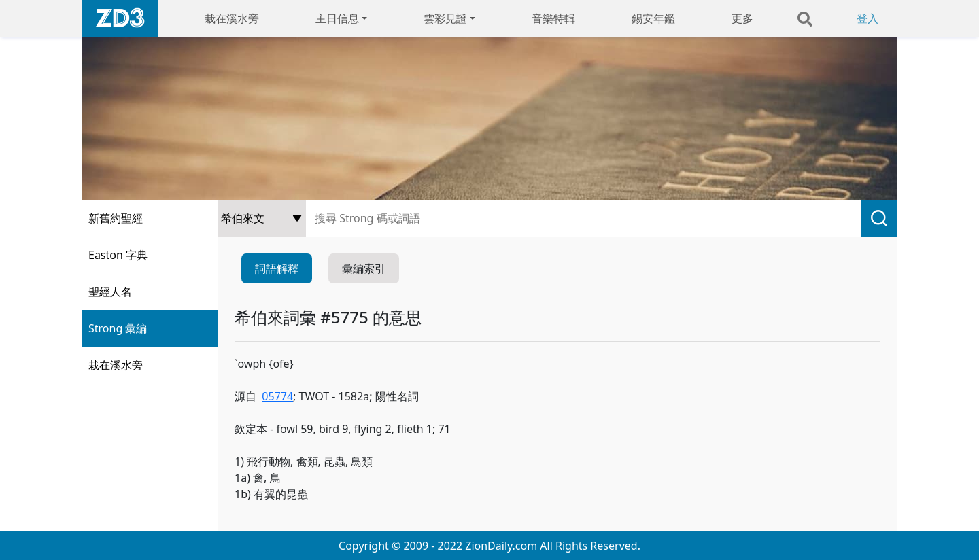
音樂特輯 (553, 18)
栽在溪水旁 (232, 18)
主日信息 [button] (337, 18)
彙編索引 (364, 268)
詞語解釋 (277, 268)
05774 (277, 396)
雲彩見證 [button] (445, 18)
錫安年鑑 (653, 18)
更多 (742, 18)
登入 (868, 18)
